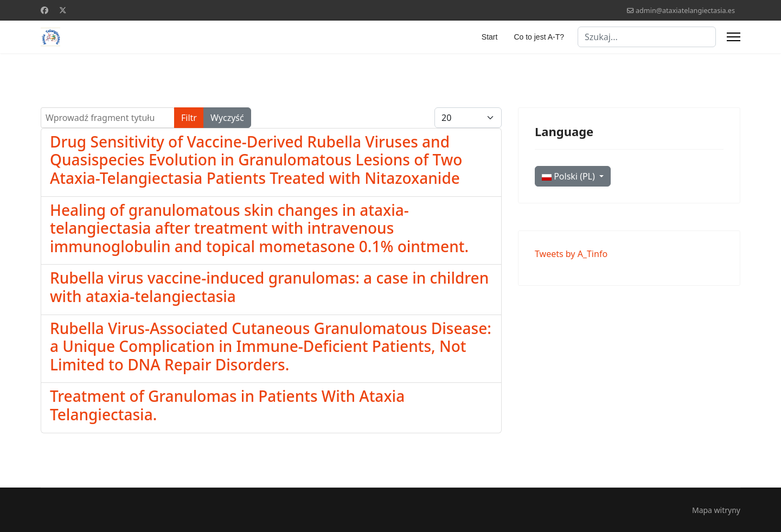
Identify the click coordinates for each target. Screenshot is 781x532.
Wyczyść (227, 118)
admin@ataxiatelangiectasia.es (685, 11)
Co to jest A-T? (539, 37)
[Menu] (734, 37)
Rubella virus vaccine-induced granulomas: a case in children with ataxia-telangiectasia (269, 287)
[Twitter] (63, 10)
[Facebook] (44, 10)
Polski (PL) (569, 176)
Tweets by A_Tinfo (571, 254)
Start (490, 37)
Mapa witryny (716, 510)
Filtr (189, 118)
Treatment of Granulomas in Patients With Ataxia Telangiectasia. (227, 405)
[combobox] (647, 37)
